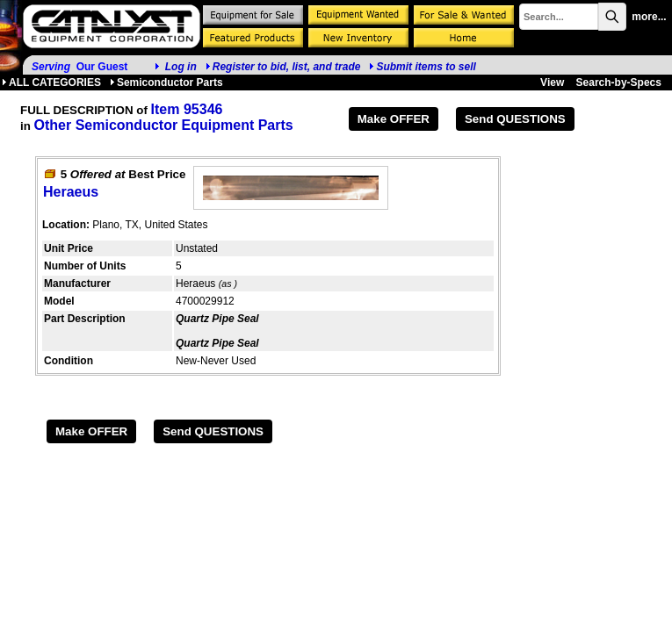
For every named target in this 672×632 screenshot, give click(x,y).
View (552, 83)
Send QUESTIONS (515, 119)
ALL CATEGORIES (51, 83)
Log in (181, 67)
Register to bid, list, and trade (287, 67)
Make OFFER (394, 119)
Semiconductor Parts (166, 83)
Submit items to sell (422, 67)
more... (649, 17)
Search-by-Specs (619, 83)
